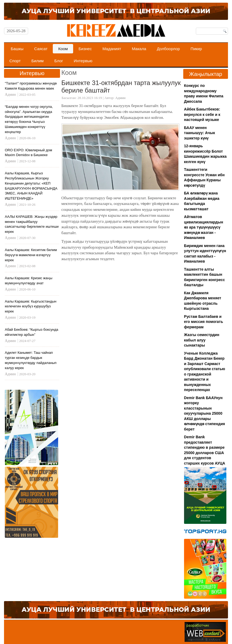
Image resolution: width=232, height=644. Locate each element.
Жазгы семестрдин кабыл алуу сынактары (202, 340)
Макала (139, 49)
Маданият (112, 49)
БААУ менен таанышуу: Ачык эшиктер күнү (200, 133)
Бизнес (85, 49)
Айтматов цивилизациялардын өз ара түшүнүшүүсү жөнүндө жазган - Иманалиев (204, 227)
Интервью (83, 61)
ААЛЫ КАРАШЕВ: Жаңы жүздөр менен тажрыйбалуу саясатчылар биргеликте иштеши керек (32, 224)
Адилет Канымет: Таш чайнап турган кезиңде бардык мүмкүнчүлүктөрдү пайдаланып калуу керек (31, 360)
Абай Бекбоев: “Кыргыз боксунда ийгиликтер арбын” (31, 332)
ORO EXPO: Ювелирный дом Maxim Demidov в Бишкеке (29, 153)
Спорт (15, 61)
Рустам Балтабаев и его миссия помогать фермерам (204, 322)
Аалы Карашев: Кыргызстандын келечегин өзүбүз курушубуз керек (31, 306)
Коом (63, 49)
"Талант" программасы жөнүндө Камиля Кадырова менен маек (31, 86)
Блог (59, 61)
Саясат (41, 49)
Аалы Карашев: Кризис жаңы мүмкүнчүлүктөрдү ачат (29, 281)
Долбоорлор (169, 49)
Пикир (196, 49)
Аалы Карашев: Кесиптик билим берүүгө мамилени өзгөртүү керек (31, 255)
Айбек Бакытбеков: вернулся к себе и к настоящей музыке (202, 114)
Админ (120, 98)
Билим (38, 61)
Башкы (17, 49)
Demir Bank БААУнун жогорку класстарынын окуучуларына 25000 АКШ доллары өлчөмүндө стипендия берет (205, 413)
